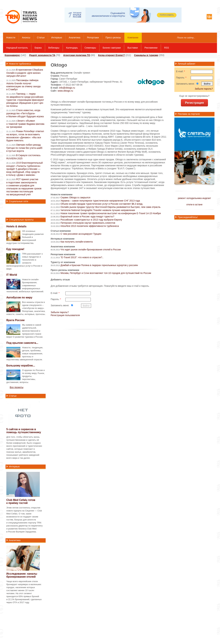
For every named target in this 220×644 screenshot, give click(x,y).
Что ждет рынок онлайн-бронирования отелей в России (91, 250)
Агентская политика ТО (77, 55)
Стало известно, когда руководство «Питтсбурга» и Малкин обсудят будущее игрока (25, 113)
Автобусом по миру (19, 297)
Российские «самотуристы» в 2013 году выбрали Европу (91, 220)
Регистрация (195, 103)
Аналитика (74, 38)
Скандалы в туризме (146, 55)
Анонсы (26, 38)
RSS (167, 48)
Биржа (38, 48)
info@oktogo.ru (67, 88)
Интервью (57, 38)
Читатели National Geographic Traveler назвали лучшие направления (98, 210)
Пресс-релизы (113, 38)
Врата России (15, 320)
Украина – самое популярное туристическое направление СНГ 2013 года (100, 201)
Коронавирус (12, 55)
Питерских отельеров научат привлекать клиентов (88, 223)
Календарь (72, 48)
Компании (133, 38)
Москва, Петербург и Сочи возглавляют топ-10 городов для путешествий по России (106, 273)
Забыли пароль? (60, 312)
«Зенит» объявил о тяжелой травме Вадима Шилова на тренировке (25, 124)
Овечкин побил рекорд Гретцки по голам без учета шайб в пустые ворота (24, 148)
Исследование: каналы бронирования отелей (22, 575)
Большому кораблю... (21, 366)
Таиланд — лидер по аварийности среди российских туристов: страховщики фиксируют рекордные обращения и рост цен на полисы (25, 100)
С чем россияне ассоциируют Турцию (81, 234)
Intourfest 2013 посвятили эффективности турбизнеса (90, 226)
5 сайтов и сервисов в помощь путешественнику (24, 431)
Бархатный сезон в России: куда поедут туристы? (87, 217)
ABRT (111, 137)
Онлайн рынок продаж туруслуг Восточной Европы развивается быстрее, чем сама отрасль (111, 207)
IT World (12, 275)
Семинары (90, 48)
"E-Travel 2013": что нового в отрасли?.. (82, 257)
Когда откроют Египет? (112, 55)
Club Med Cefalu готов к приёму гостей (21, 501)
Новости (11, 38)
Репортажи (93, 38)
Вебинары (54, 48)
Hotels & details (16, 226)
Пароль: (56, 299)
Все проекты (17, 387)
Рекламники (151, 48)
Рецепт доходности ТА (42, 55)
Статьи (41, 38)
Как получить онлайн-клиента (77, 242)
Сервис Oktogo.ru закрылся (75, 197)
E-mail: (55, 293)
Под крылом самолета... (22, 343)
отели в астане (195, 204)
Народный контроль (17, 48)
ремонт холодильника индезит (194, 198)
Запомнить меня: (60, 305)
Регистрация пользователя (65, 315)
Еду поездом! (15, 249)
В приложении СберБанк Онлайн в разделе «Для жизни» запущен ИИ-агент (25, 73)
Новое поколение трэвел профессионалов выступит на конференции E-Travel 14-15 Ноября (111, 213)
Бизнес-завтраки (112, 48)
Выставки (133, 48)
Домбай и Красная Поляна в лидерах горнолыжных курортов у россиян (99, 265)
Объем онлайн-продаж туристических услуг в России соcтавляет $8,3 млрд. (102, 204)
